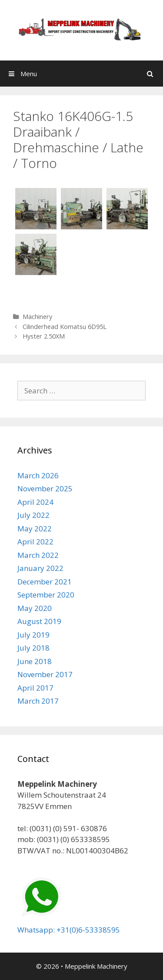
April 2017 (35, 688)
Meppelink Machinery (96, 966)
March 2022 (38, 555)
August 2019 (39, 621)
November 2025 (45, 488)
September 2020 (46, 595)
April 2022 (35, 542)
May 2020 (35, 608)
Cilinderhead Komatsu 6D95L (65, 327)
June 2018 (35, 661)
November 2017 (45, 674)
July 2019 (33, 635)
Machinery (37, 317)
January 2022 (40, 568)
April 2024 (35, 502)
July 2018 (33, 648)
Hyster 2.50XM (44, 336)
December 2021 (45, 582)
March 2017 (38, 701)
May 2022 (35, 529)
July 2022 (33, 515)
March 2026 (38, 475)
